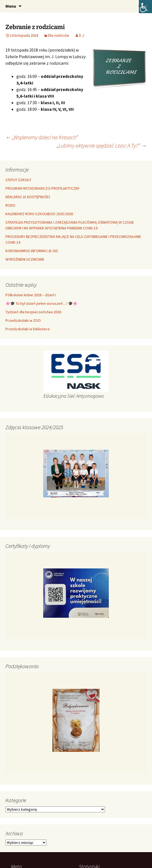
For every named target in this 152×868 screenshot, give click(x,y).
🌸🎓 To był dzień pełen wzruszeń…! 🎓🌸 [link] (41, 303)
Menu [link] (11, 6)
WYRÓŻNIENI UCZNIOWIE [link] (25, 259)
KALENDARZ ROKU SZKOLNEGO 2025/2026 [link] (39, 214)
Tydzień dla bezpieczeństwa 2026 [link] (33, 312)
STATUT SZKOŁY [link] (18, 180)
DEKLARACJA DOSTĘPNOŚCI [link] (28, 197)
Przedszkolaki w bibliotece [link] (28, 329)
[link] (145, 7)
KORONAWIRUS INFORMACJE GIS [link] (32, 251)
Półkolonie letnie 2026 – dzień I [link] (31, 295)
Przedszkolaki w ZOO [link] (23, 320)
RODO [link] (10, 205)
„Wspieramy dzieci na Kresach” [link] (42, 137)
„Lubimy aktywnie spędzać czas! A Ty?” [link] (102, 145)
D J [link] (81, 35)
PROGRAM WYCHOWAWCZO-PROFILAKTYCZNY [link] (43, 188)
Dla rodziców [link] (59, 35)
